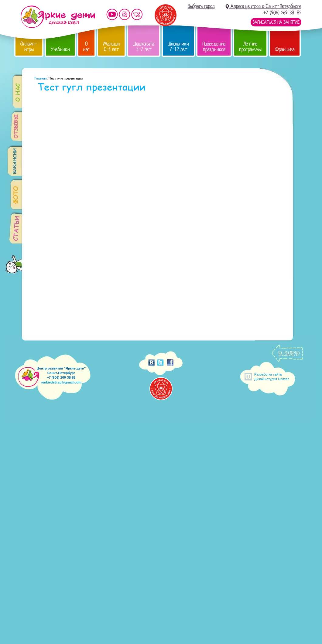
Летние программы (250, 47)
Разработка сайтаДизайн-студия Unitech (272, 377)
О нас (86, 47)
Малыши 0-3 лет (111, 47)
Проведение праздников (214, 47)
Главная (41, 78)
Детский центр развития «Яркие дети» (58, 17)
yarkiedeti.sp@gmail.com (61, 382)
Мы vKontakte (137, 14)
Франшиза (285, 49)
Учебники (60, 49)
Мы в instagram (125, 14)
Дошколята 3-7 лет (144, 47)
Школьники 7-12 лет (178, 47)
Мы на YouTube (112, 14)
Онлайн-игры (29, 47)
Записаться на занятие (276, 22)
